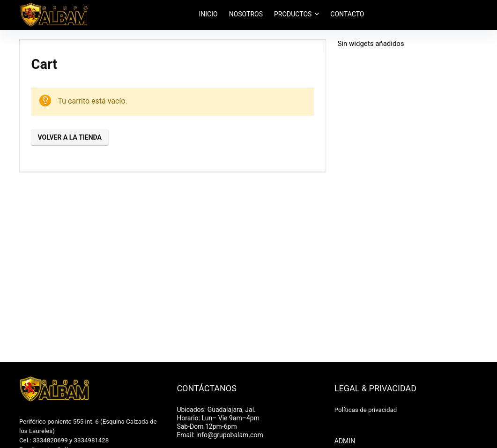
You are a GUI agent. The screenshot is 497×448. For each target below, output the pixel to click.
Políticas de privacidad (366, 410)
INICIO (208, 14)
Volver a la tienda (70, 137)
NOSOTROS (246, 14)
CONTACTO (347, 14)
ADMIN (345, 441)
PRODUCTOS (293, 14)
